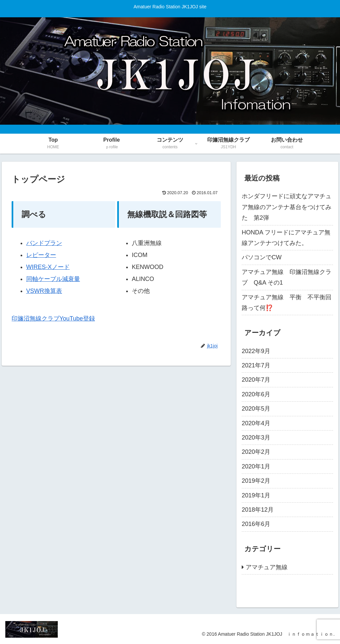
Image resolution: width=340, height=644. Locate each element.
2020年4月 (256, 423)
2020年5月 (256, 409)
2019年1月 (256, 495)
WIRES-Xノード (48, 267)
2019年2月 (256, 481)
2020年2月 (256, 452)
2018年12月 (258, 510)
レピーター (41, 255)
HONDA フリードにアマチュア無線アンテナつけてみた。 (286, 238)
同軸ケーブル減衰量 (53, 279)
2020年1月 (256, 466)
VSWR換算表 (44, 291)
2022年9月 (256, 351)
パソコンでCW (262, 257)
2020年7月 (256, 380)
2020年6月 (256, 394)
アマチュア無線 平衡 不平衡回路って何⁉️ (287, 303)
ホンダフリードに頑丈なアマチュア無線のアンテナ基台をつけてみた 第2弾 (287, 207)
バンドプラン (44, 243)
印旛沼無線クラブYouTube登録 (53, 319)
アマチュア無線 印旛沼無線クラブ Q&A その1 (287, 277)
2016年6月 (256, 524)
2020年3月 (256, 438)
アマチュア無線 (267, 567)
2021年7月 (256, 365)
